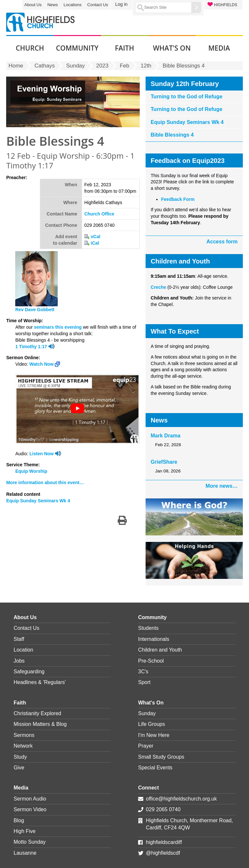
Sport (144, 682)
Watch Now (45, 364)
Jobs (19, 661)
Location (24, 650)
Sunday (76, 66)
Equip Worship (31, 471)
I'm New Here (154, 735)
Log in (121, 4)
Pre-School (151, 661)
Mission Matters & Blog (40, 724)
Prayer (146, 746)
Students (148, 628)
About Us (33, 5)
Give (19, 768)
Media (21, 788)
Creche (158, 287)
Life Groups (152, 724)
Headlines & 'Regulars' (40, 682)
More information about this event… (45, 483)
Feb (124, 66)
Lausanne (25, 853)
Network (23, 746)
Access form (222, 242)
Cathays (45, 66)
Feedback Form (178, 199)
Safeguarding (29, 672)
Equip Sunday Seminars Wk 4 (38, 501)
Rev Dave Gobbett (35, 310)
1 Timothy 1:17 (31, 347)
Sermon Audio (30, 799)
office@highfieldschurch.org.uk (181, 799)
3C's (143, 672)
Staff (19, 639)
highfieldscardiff (164, 842)
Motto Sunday (30, 842)
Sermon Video (30, 809)
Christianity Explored (37, 713)
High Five (25, 831)
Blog (19, 820)
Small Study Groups (161, 757)
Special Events (155, 768)
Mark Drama (166, 436)
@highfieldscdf (163, 853)
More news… (222, 486)
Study (20, 757)
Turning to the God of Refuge (187, 97)
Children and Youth (160, 650)
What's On (151, 703)
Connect (148, 788)
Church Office (99, 214)
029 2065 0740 (163, 809)
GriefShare (164, 462)
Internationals (154, 639)
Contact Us (98, 5)
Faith (20, 703)
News (53, 5)
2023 (102, 66)
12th (146, 66)
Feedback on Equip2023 (188, 161)
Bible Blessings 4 (172, 135)
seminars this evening (58, 327)
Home (16, 66)
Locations (73, 5)
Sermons (24, 735)
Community (152, 617)
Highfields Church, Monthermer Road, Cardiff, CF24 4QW (190, 824)
